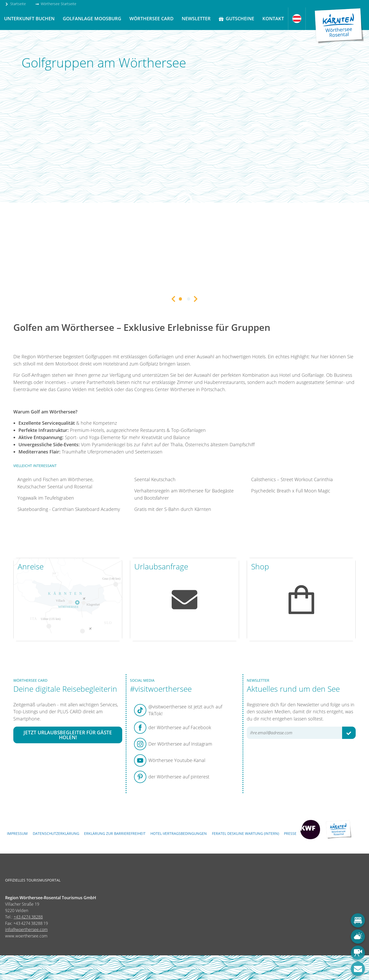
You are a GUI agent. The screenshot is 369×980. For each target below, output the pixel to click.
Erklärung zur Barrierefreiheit (115, 833)
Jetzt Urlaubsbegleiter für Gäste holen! (68, 735)
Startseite (15, 4)
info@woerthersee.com (26, 929)
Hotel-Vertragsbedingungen (179, 833)
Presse (290, 833)
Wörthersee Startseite (56, 4)
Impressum (17, 833)
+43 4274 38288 (28, 917)
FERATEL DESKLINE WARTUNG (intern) (245, 833)
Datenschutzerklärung (56, 833)
